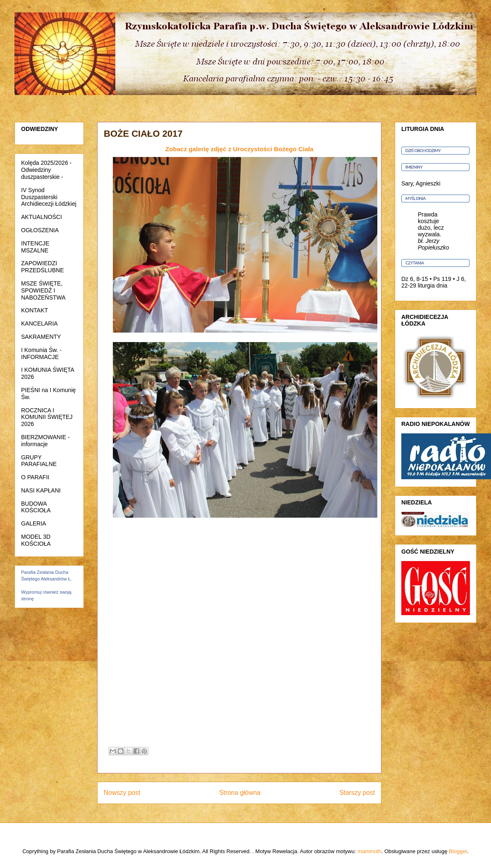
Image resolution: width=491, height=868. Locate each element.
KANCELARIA (39, 323)
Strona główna (240, 793)
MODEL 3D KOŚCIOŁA (36, 540)
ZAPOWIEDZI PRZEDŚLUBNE (42, 267)
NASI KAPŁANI (41, 490)
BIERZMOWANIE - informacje (45, 441)
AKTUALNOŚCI (42, 217)
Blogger (458, 851)
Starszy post (357, 793)
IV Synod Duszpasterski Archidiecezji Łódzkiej (49, 197)
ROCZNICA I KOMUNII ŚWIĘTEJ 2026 (47, 417)
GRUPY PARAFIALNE (39, 461)
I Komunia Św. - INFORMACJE (41, 353)
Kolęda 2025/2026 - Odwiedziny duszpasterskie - (46, 170)
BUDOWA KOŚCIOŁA (36, 507)
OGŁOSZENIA (40, 230)
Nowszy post (122, 793)
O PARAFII (35, 477)
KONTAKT (35, 310)
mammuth (369, 851)
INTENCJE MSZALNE (35, 247)
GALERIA (34, 523)
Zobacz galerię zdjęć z (239, 149)
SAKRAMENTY (41, 337)
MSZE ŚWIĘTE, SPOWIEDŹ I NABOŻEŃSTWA (43, 290)
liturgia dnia (433, 285)
